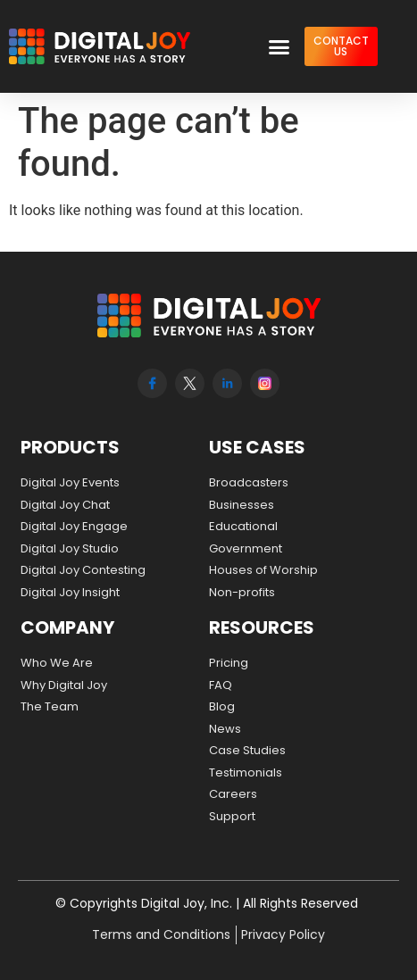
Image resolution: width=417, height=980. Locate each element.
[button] (279, 46)
